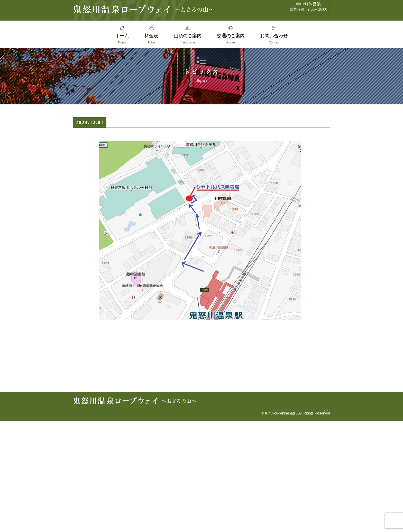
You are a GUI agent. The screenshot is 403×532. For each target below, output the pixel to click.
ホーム (120, 39)
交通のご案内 (232, 39)
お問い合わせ (276, 39)
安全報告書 (293, 518)
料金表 (150, 39)
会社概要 (320, 518)
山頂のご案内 (188, 39)
